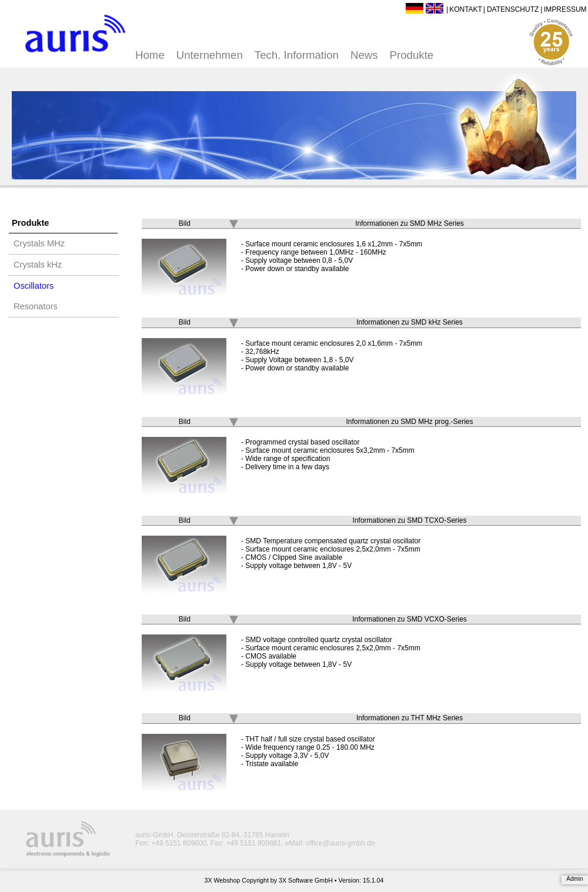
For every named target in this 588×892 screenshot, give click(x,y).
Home (150, 55)
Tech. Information (297, 55)
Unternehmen (210, 55)
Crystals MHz (39, 243)
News (364, 55)
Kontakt (466, 9)
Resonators (36, 306)
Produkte (412, 55)
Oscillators (34, 286)
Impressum (565, 9)
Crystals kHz (38, 265)
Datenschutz (513, 9)
